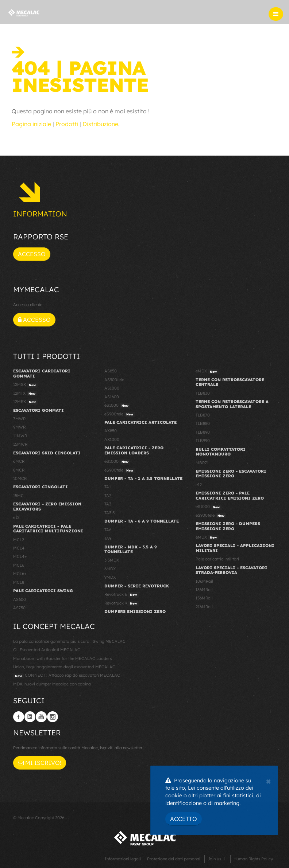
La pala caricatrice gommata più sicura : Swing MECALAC (69, 641)
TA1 (108, 487)
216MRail (204, 607)
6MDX (110, 569)
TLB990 (203, 441)
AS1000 (112, 388)
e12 (16, 517)
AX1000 (112, 439)
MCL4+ (20, 556)
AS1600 (112, 397)
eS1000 (117, 406)
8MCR (19, 470)
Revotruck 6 (122, 595)
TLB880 (203, 423)
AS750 (19, 608)
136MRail (204, 590)
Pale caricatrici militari (217, 559)
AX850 (111, 431)
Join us (214, 859)
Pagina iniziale (31, 124)
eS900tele (120, 414)
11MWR (20, 436)
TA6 (108, 530)
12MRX (25, 402)
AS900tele (114, 380)
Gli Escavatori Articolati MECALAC (47, 650)
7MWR (19, 419)
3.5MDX (112, 560)
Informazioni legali (123, 859)
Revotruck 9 (122, 603)
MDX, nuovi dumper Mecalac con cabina (52, 684)
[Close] (268, 781)
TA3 (108, 504)
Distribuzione (100, 124)
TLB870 (203, 415)
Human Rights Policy (253, 859)
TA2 (108, 496)
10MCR (20, 478)
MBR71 (202, 463)
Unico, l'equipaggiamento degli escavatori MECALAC (64, 667)
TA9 (108, 538)
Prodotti (67, 124)
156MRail (204, 598)
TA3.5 (109, 513)
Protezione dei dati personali (174, 859)
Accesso (32, 254)
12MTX (25, 394)
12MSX (25, 385)
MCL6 (19, 565)
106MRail (204, 581)
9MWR (19, 427)
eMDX (207, 371)
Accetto (184, 819)
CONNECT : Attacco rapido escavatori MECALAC (67, 676)
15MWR (20, 444)
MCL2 (19, 540)
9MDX (110, 577)
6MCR (19, 461)
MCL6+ (20, 574)
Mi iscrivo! (40, 763)
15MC (18, 496)
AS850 (111, 371)
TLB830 (203, 393)
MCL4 (19, 548)
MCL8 (19, 582)
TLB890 (203, 432)
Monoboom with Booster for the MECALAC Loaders (62, 658)
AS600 (20, 599)
